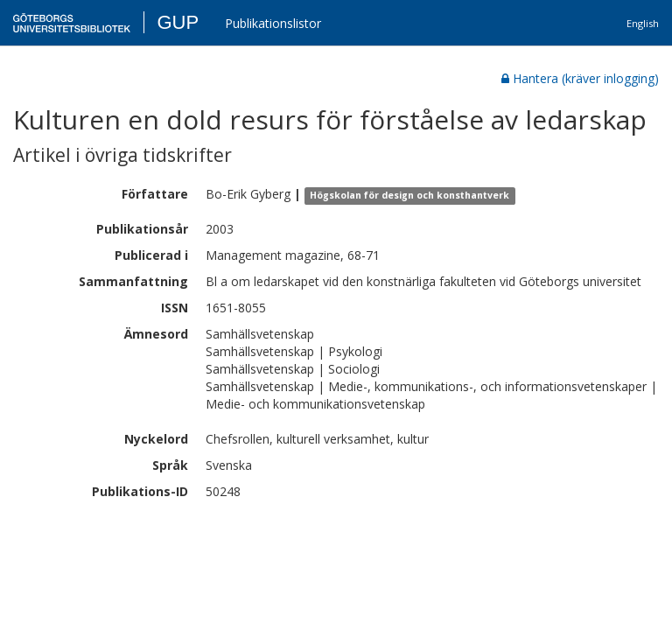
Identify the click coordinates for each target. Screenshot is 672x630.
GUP (178, 22)
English (643, 23)
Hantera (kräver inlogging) (580, 78)
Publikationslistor (273, 23)
